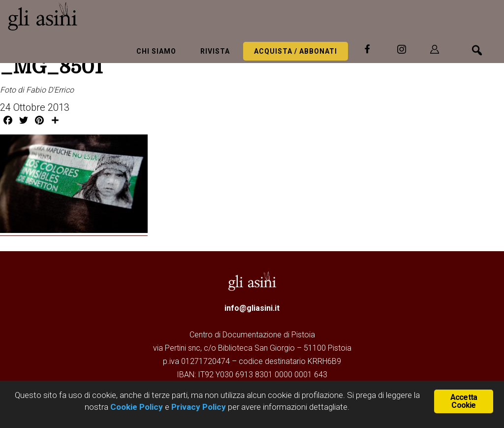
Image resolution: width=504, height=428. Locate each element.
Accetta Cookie (464, 401)
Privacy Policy (199, 407)
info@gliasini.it (252, 308)
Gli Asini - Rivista (81, 16)
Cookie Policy (136, 407)
